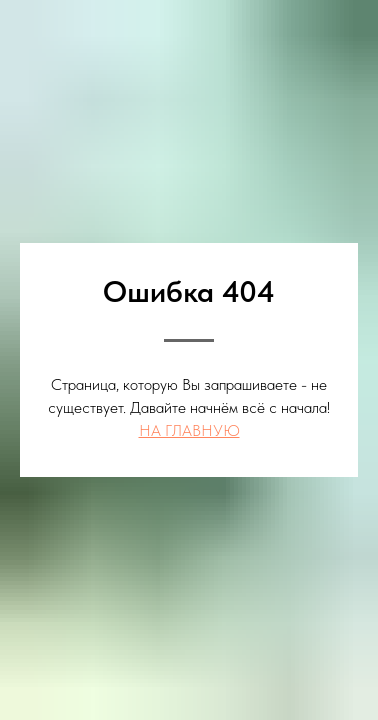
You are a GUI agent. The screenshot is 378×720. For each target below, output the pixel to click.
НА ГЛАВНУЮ (189, 430)
